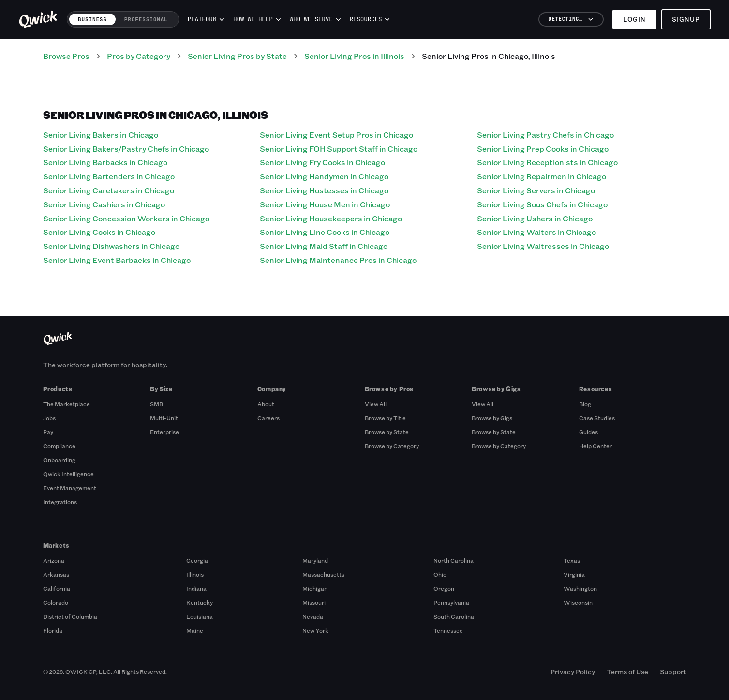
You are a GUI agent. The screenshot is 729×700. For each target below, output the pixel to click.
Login (634, 19)
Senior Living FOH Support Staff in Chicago (339, 149)
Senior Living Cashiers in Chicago (104, 204)
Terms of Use (627, 672)
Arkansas (56, 574)
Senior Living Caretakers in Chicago (109, 190)
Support (673, 672)
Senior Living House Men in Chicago (325, 204)
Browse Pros (66, 56)
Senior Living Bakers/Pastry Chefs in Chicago (126, 149)
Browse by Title (385, 418)
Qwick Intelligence (68, 474)
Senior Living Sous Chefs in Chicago (542, 204)
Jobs (49, 418)
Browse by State (387, 432)
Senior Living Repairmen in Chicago (542, 176)
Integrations (60, 502)
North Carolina (454, 560)
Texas (572, 560)
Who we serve (315, 20)
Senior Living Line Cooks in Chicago (325, 232)
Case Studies (597, 418)
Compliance (59, 446)
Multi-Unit (164, 418)
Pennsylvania (451, 602)
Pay (48, 432)
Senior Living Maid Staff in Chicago (324, 246)
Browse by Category (392, 446)
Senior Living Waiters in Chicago (536, 232)
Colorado (56, 602)
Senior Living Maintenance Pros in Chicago (338, 260)
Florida (53, 630)
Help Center (595, 446)
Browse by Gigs (492, 418)
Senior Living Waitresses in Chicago (543, 246)
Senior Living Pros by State (237, 56)
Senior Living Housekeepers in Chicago (331, 218)
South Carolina (454, 616)
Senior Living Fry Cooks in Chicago (322, 162)
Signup (686, 19)
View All (376, 404)
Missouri (314, 602)
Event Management (70, 488)
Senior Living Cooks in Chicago (99, 232)
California (57, 588)
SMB (156, 404)
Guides (588, 432)
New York (315, 630)
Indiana (196, 588)
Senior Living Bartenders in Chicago (109, 176)
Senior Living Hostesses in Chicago (324, 190)
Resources (370, 20)
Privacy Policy (573, 672)
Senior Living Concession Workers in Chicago (126, 218)
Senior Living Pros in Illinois (354, 56)
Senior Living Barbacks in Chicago (105, 162)
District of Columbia (70, 616)
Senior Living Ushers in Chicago (535, 218)
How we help (257, 20)
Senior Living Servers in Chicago (536, 190)
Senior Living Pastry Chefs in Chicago (545, 135)
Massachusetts (323, 574)
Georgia (197, 560)
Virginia (574, 574)
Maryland (315, 560)
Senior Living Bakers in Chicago (101, 135)
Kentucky (200, 602)
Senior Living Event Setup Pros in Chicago (336, 135)
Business (92, 19)
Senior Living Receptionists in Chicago (547, 162)
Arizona (54, 560)
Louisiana (200, 616)
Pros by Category (139, 56)
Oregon (444, 588)
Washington (580, 588)
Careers (268, 418)
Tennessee (448, 630)
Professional (146, 19)
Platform (206, 20)
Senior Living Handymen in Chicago (324, 176)
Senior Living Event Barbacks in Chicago (117, 260)
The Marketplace (67, 404)
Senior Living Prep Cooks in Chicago (543, 149)
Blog (585, 404)
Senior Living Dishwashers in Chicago (111, 246)
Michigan (315, 588)
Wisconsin (578, 602)
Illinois (195, 574)
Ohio (440, 574)
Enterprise (164, 432)
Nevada (313, 616)
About (266, 404)
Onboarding (59, 460)
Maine (195, 630)
